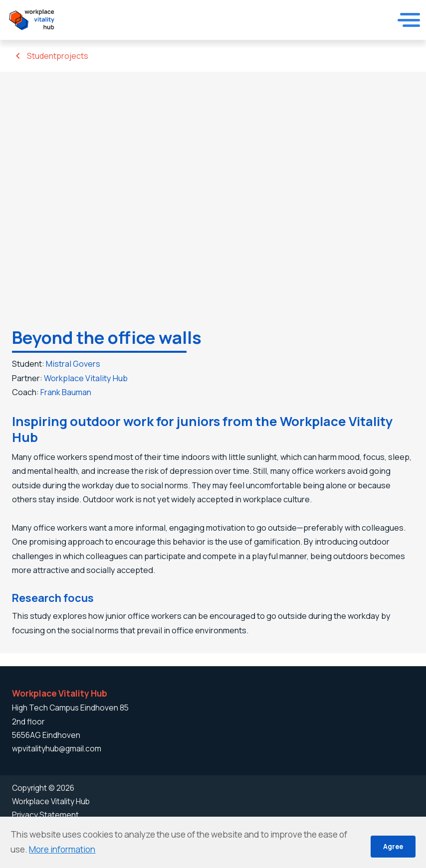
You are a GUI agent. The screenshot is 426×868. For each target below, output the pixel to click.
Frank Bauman (70, 394)
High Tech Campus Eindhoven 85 (70, 708)
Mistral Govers (76, 364)
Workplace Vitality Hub (89, 379)
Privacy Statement (45, 815)
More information (62, 849)
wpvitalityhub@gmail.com (57, 749)
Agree (393, 846)
